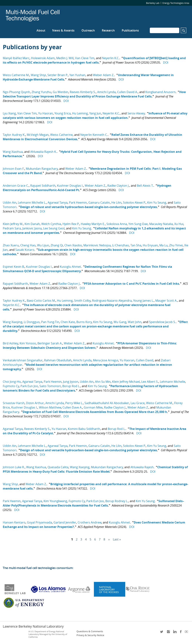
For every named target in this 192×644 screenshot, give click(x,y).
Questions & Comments (90, 631)
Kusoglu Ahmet (70, 267)
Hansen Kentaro (14, 522)
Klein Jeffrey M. (13, 224)
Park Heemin (78, 203)
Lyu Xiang (9, 113)
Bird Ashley (10, 343)
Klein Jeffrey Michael (126, 382)
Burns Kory (84, 322)
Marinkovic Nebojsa (97, 245)
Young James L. (143, 301)
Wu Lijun (43, 245)
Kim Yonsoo (28, 343)
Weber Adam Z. (104, 75)
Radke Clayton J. (118, 186)
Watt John (135, 322)
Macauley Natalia (161, 224)
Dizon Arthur (35, 403)
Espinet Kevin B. (14, 267)
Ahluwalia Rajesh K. (44, 152)
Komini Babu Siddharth (84, 429)
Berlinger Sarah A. (50, 343)
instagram (168, 633)
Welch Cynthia (51, 224)
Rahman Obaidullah (58, 360)
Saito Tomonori (50, 386)
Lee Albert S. (150, 382)
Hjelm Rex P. (71, 224)
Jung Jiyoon (71, 382)
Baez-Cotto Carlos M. (41, 301)
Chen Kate (68, 322)
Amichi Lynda (106, 92)
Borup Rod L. (71, 386)
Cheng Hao (28, 245)
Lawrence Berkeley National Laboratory (33, 626)
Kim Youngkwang (55, 501)
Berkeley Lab (153, 3)
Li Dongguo (32, 322)
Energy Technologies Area (176, 3)
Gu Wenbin (60, 92)
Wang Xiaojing (13, 322)
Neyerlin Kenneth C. (94, 135)
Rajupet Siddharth (43, 186)
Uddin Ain (10, 203)
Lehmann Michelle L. (32, 203)
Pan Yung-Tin (50, 322)
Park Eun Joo (29, 386)
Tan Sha (136, 245)
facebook (181, 633)
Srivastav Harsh (14, 403)
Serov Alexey (136, 113)
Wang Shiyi (38, 75)
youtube (187, 633)
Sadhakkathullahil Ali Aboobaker (107, 403)
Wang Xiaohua (13, 152)
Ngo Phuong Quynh (16, 92)
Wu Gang (120, 322)
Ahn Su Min (103, 382)
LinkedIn (174, 633)
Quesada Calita (58, 467)
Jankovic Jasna (32, 228)
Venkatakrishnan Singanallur (23, 360)
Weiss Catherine (61, 135)
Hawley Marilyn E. (93, 224)
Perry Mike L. (74, 403)
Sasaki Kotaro (25, 250)
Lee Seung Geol (54, 228)
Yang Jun (95, 113)
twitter (162, 633)
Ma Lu (164, 245)
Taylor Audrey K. (14, 135)
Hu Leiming (80, 113)
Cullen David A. (127, 92)
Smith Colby (82, 301)
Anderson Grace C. (16, 186)
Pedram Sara (12, 228)
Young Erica (63, 113)
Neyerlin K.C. (111, 58)
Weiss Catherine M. (16, 75)
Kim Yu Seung (157, 203)
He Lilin (116, 203)
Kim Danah (32, 224)
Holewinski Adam (43, 58)
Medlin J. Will (65, 58)
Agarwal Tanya (58, 203)
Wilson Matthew (50, 407)
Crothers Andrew (89, 522)
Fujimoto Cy (11, 386)
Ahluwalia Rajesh (142, 467)
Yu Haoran (46, 113)
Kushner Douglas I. (70, 186)
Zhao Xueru (11, 245)
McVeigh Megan (38, 135)
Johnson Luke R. (14, 467)
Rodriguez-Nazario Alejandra (112, 301)
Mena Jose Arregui (106, 360)
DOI (166, 62)
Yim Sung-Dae (138, 224)
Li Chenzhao (121, 245)
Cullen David (145, 360)
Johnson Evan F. (14, 169)
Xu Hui (179, 224)
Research (108, 30)
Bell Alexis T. (145, 186)
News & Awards (63, 30)
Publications (130, 30)
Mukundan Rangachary (42, 169)
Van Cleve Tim (85, 58)
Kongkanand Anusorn (160, 92)
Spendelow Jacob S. (162, 322)
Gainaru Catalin (99, 203)
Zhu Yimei (176, 245)
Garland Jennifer (65, 522)
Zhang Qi (57, 245)
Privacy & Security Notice (90, 635)
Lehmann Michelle (173, 382)
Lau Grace (138, 403)
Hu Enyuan (150, 245)
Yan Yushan (77, 75)
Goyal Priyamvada (39, 522)
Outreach (88, 30)
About (41, 30)
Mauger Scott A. (166, 301)
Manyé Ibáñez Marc (16, 58)
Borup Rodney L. (117, 501)
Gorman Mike (93, 407)
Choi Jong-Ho (12, 382)
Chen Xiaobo (73, 245)
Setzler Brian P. (58, 75)
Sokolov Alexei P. (134, 203)
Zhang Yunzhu (41, 92)
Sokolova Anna (117, 224)
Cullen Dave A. (72, 407)
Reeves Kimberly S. (83, 92)
